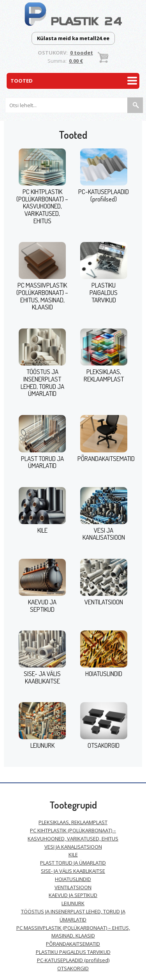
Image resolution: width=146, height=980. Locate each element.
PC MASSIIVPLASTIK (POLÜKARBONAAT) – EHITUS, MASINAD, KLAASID (42, 296)
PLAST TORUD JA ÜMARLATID (42, 462)
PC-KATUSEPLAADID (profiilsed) (104, 195)
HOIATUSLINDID (104, 674)
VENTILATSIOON (104, 602)
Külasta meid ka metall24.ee (73, 38)
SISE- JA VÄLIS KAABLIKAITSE (42, 677)
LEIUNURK (42, 745)
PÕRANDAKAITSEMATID (106, 458)
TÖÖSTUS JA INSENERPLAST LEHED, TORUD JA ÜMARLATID (42, 382)
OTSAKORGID (104, 745)
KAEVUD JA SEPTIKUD (42, 606)
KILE (42, 530)
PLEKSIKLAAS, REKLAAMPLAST (104, 375)
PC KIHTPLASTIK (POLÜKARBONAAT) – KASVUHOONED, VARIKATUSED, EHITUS (42, 206)
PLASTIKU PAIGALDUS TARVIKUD (104, 292)
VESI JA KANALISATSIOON (104, 534)
